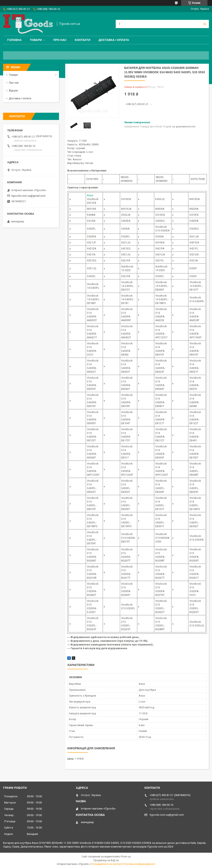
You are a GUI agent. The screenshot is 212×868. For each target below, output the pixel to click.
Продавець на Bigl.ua (106, 860)
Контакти (83, 40)
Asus (90, 195)
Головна (14, 40)
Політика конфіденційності (139, 864)
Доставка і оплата (114, 40)
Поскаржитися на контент (107, 864)
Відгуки (13, 90)
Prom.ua (126, 857)
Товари (36, 40)
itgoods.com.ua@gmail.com (28, 196)
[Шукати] (205, 24)
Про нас (60, 40)
